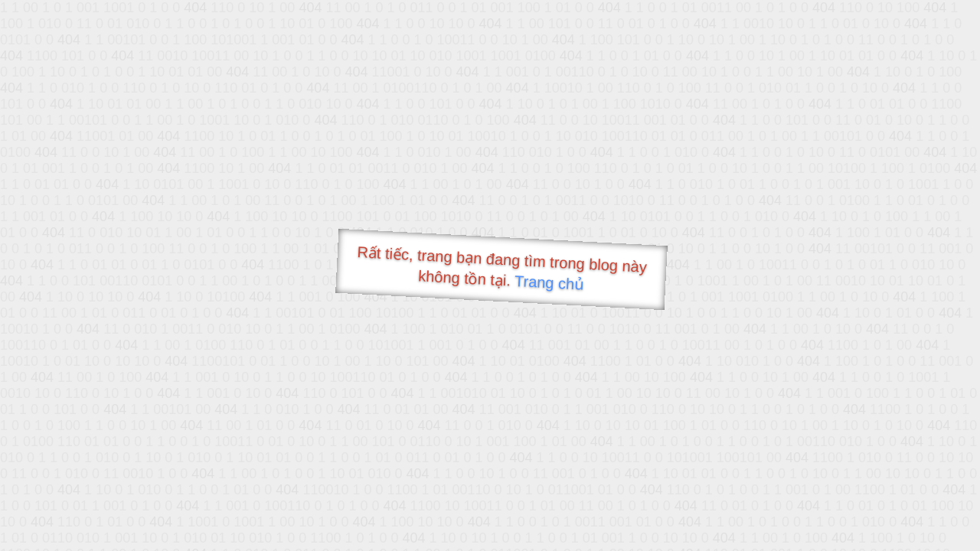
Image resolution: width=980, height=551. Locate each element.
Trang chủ (549, 283)
